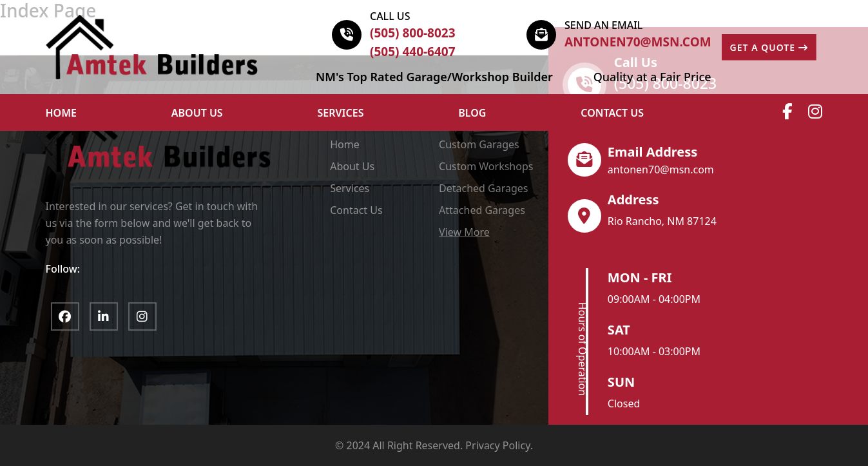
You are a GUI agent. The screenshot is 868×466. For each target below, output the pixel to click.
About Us (352, 166)
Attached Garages (482, 210)
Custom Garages (479, 144)
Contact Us (612, 113)
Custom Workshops (486, 166)
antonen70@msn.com (638, 42)
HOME (61, 113)
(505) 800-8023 (413, 33)
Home (345, 144)
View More (464, 232)
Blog (472, 113)
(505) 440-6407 (413, 52)
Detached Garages (483, 188)
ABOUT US (197, 113)
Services (341, 113)
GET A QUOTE (769, 47)
